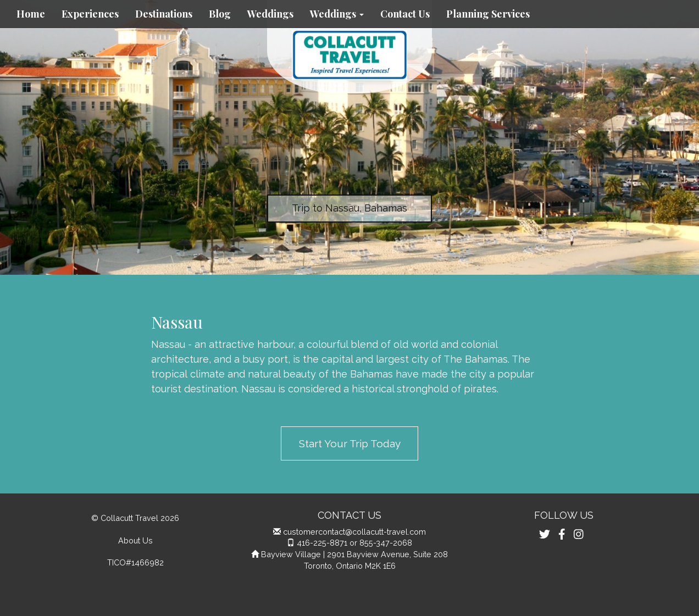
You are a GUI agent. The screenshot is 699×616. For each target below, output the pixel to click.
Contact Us (405, 14)
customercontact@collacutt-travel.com (354, 532)
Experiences (90, 14)
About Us (135, 540)
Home (31, 14)
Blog (220, 14)
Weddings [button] (337, 14)
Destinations (164, 14)
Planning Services (488, 14)
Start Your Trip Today (350, 443)
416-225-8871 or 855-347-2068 (354, 543)
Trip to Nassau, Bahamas (349, 208)
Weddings (270, 14)
